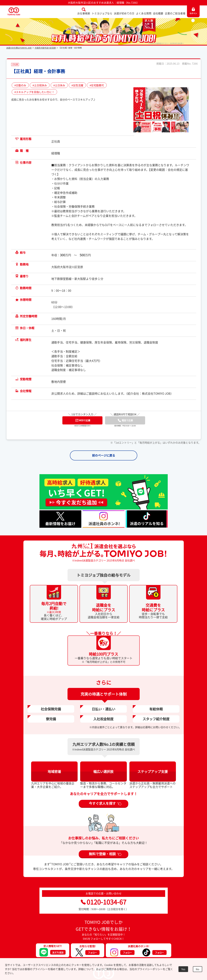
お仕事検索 (84, 13)
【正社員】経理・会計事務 (38, 71)
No (198, 969)
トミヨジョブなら (102, 13)
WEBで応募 (83, 420)
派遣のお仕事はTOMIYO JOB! (19, 48)
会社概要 (158, 13)
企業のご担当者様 (175, 13)
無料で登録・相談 (102, 854)
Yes (183, 969)
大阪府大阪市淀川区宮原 (45, 48)
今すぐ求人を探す (102, 803)
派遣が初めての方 (124, 13)
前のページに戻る (104, 455)
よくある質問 (144, 13)
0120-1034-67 (103, 902)
